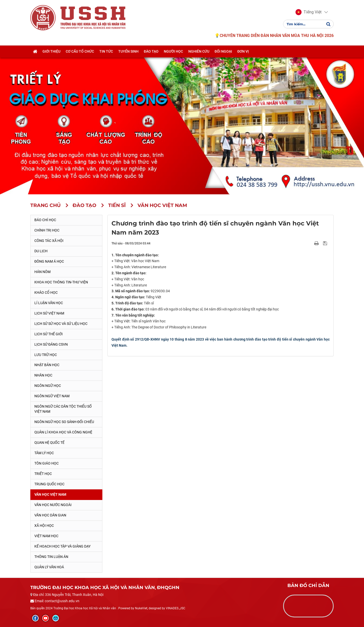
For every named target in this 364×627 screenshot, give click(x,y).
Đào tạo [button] (151, 51)
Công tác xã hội (49, 241)
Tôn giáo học (47, 463)
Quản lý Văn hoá (49, 567)
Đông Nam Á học (49, 261)
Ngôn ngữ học (48, 386)
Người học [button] (173, 51)
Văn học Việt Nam (50, 494)
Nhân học (43, 375)
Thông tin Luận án (51, 557)
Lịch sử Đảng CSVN (51, 344)
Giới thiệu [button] (51, 51)
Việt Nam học (46, 536)
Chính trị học (47, 230)
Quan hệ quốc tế (49, 443)
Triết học (43, 474)
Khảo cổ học (46, 292)
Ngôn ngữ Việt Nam (52, 396)
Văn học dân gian (50, 515)
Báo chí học (45, 220)
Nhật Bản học (47, 365)
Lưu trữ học (46, 355)
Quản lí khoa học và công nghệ (63, 432)
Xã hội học (44, 526)
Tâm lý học (44, 453)
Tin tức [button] (106, 51)
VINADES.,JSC (176, 608)
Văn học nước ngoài (53, 505)
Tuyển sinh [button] (128, 51)
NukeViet (141, 608)
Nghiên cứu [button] (199, 51)
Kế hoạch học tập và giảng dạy (62, 546)
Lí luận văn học (49, 303)
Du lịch (41, 251)
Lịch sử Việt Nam (49, 313)
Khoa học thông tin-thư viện (61, 282)
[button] (309, 12)
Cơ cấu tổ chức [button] (80, 51)
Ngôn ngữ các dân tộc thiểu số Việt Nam (63, 409)
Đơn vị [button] (243, 51)
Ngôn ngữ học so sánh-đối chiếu (64, 422)
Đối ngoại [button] (223, 51)
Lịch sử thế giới (49, 334)
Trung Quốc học (49, 484)
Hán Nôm (42, 272)
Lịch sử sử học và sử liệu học (61, 324)
